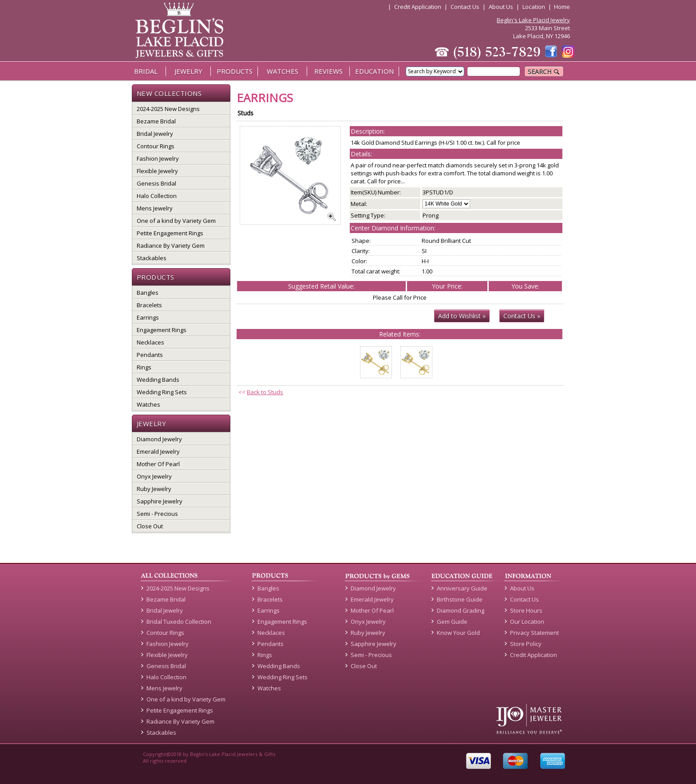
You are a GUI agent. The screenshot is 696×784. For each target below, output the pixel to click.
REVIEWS (328, 71)
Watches (148, 404)
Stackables (152, 258)
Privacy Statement (534, 633)
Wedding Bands (158, 380)
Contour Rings (156, 146)
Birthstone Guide (460, 599)
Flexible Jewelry (157, 171)
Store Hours (526, 610)
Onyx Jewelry (154, 476)
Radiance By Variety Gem (171, 245)
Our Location (527, 622)
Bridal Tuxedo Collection (179, 622)
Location (534, 7)
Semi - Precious (157, 514)
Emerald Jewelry (158, 451)
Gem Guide (452, 622)
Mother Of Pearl (158, 464)
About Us (501, 7)
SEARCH (544, 72)
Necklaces (150, 342)
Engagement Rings (162, 330)
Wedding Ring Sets (162, 392)
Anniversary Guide (462, 588)
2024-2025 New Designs (168, 109)
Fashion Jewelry (158, 158)
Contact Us (465, 7)
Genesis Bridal (156, 183)
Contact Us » (522, 316)
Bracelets (149, 305)
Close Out (150, 526)
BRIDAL (146, 71)
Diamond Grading (461, 610)
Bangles (148, 293)
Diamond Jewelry (159, 439)
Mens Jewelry (155, 208)
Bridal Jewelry (155, 134)
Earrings (148, 317)
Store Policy (526, 644)
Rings (144, 367)
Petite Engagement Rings (170, 233)
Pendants (150, 355)
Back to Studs (265, 392)
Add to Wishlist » (462, 316)
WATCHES (283, 71)
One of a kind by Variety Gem (176, 221)
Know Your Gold (458, 633)
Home (562, 7)
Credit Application (418, 7)
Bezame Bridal (156, 121)
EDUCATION (374, 71)
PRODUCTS (235, 71)
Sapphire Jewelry (160, 501)
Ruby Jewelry (154, 489)
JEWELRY (188, 71)
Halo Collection (157, 196)
